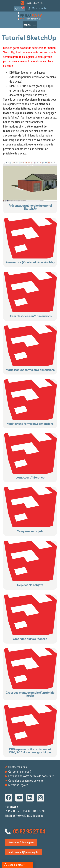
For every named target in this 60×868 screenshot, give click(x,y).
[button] (30, 25)
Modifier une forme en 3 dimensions (30, 424)
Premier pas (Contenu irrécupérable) (30, 262)
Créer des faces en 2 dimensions (30, 316)
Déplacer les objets (30, 585)
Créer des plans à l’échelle (30, 639)
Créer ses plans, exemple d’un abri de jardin (30, 694)
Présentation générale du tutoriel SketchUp (30, 207)
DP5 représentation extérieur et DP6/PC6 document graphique (30, 751)
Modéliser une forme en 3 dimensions (30, 370)
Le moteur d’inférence (30, 477)
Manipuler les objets (30, 531)
